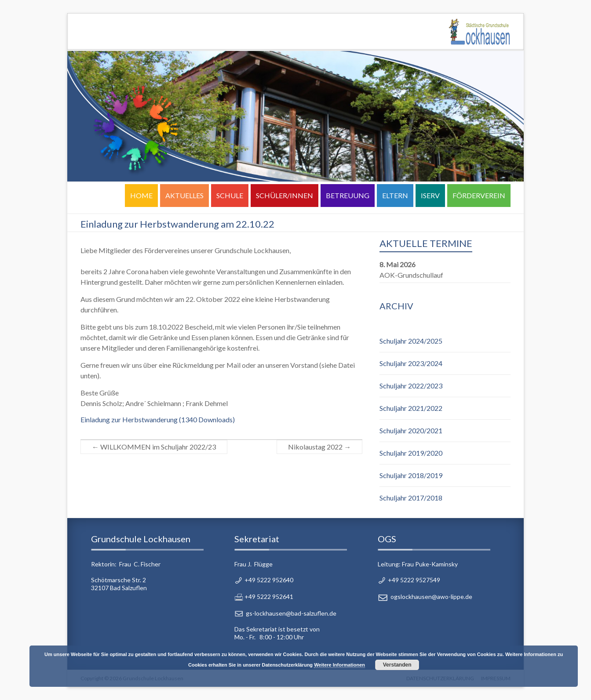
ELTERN (395, 195)
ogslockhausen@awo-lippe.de (431, 597)
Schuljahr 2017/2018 (411, 498)
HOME (141, 195)
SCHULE (230, 195)
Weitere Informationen (339, 665)
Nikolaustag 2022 (319, 447)
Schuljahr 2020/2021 (411, 430)
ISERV (430, 195)
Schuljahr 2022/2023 (411, 386)
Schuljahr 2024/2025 (411, 341)
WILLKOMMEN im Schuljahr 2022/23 (154, 447)
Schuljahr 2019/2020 (411, 453)
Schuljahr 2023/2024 (411, 363)
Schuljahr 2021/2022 (411, 408)
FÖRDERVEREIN (479, 195)
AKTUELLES (184, 195)
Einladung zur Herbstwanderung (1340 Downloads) (158, 419)
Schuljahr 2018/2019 (411, 475)
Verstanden (397, 665)
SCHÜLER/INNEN (285, 195)
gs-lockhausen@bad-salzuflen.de (291, 613)
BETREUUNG (348, 195)
